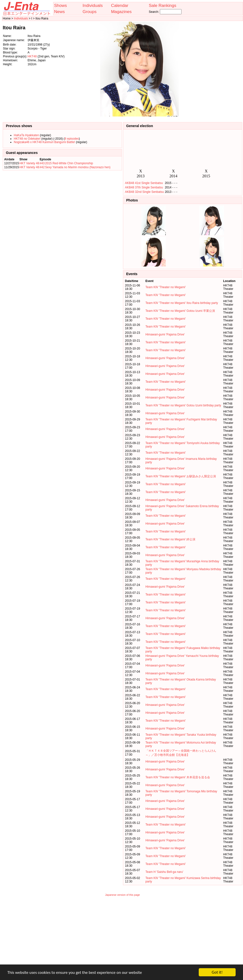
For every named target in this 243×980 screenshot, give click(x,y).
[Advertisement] (218, 69)
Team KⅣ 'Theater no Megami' (166, 287)
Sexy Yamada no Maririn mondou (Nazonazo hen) (78, 167)
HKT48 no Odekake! (27, 139)
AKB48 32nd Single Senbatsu (144, 192)
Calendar (120, 5)
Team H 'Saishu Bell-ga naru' (164, 872)
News (59, 12)
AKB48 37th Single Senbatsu (144, 187)
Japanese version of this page (122, 895)
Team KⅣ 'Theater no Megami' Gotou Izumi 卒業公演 (180, 311)
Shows (61, 5)
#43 (42, 163)
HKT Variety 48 (29, 163)
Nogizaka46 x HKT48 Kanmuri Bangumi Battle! (44, 142)
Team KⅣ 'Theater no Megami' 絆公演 (170, 539)
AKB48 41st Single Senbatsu (144, 183)
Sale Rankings (163, 5)
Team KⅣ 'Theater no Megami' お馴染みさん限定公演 (181, 476)
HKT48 (32, 56)
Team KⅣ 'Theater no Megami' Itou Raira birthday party (182, 303)
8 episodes (72, 139)
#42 (42, 167)
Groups (90, 12)
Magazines (121, 12)
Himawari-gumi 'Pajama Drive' (165, 334)
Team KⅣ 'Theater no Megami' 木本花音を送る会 (178, 777)
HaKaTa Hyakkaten (26, 135)
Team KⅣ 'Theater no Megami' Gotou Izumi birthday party (183, 405)
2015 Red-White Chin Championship (69, 163)
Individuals (93, 5)
